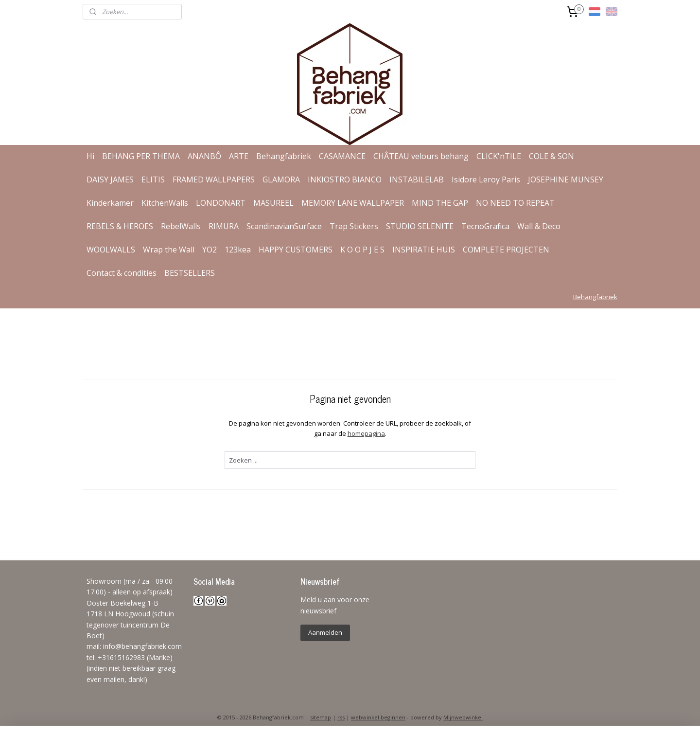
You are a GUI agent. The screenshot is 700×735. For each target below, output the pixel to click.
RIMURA (224, 226)
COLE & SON (551, 156)
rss (341, 717)
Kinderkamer (110, 203)
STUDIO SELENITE (420, 226)
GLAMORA (281, 179)
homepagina (366, 433)
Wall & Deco (539, 226)
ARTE (239, 156)
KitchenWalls (165, 203)
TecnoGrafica (485, 226)
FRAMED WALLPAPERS (214, 179)
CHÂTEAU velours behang (421, 156)
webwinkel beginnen (378, 717)
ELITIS (153, 179)
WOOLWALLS (111, 250)
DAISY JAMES (110, 179)
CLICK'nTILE (499, 156)
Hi (90, 156)
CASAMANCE (342, 156)
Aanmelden (325, 632)
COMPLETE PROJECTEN (506, 250)
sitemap (321, 717)
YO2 (210, 250)
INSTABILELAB (417, 179)
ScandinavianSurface (284, 226)
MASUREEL (273, 203)
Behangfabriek (284, 156)
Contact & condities (122, 273)
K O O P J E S (362, 250)
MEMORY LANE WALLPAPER (353, 203)
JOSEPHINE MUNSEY (566, 179)
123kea (238, 250)
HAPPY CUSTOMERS (296, 250)
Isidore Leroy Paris (486, 179)
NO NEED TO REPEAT (515, 203)
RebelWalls (181, 226)
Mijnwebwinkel (463, 717)
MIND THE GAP (440, 203)
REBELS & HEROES (120, 226)
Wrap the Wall (169, 250)
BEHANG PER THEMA (141, 156)
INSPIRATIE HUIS (424, 250)
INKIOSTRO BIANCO (345, 179)
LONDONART (221, 203)
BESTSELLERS (190, 273)
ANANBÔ (204, 156)
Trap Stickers (354, 226)
